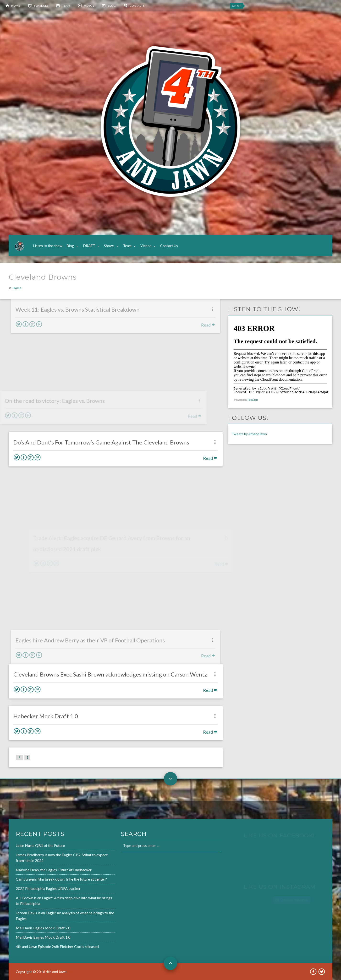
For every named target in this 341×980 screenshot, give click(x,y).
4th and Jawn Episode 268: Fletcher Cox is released (41, 944)
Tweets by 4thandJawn (249, 434)
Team (66, 6)
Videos (89, 6)
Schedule (41, 6)
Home (16, 6)
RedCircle (253, 400)
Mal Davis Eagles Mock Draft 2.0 (28, 926)
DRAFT (89, 246)
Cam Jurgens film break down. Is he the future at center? (45, 880)
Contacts (137, 6)
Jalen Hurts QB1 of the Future (25, 848)
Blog (112, 6)
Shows (109, 246)
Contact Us (169, 246)
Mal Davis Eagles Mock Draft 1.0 (28, 935)
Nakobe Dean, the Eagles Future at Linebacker (38, 871)
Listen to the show (48, 246)
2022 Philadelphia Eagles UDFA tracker (33, 888)
